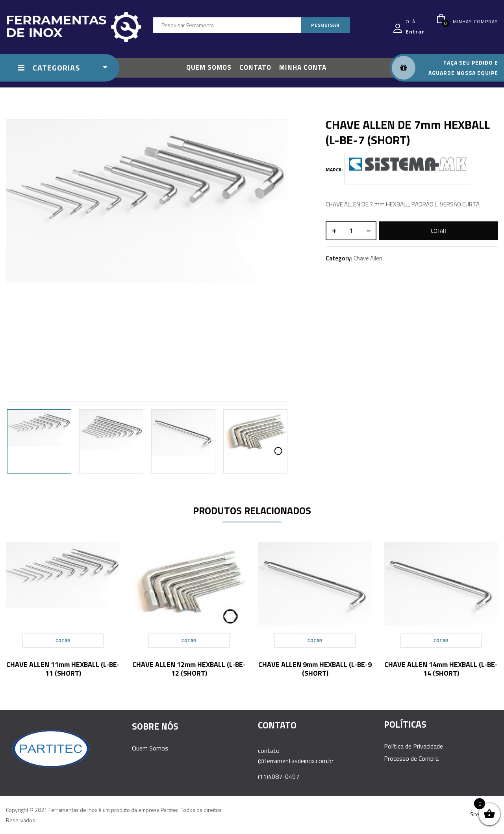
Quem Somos (150, 748)
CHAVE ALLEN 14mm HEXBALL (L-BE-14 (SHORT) (441, 669)
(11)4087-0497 (279, 776)
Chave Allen (368, 258)
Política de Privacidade (413, 746)
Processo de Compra (411, 758)
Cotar (439, 231)
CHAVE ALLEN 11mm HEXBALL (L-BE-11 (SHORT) (63, 669)
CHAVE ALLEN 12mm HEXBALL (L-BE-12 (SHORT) (189, 669)
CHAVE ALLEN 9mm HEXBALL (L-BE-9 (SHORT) (315, 669)
